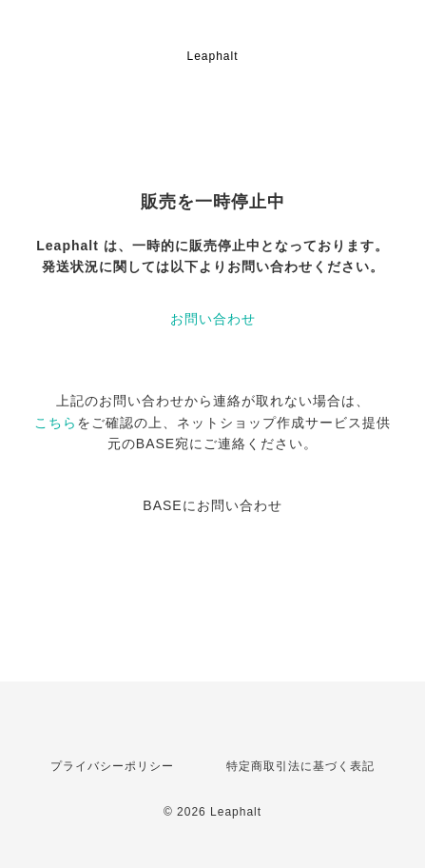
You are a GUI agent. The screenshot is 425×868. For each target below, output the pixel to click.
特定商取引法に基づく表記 (300, 766)
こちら (56, 423)
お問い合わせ (213, 319)
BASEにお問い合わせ (212, 505)
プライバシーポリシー (112, 766)
